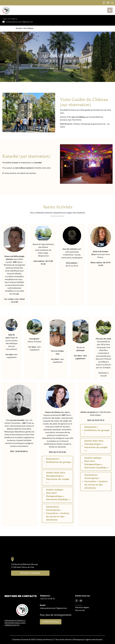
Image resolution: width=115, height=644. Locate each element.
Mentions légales (82, 607)
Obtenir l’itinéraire (30, 573)
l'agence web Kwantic (94, 639)
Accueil (19, 28)
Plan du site (80, 610)
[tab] (57, 462)
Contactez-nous (51, 622)
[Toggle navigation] (110, 10)
